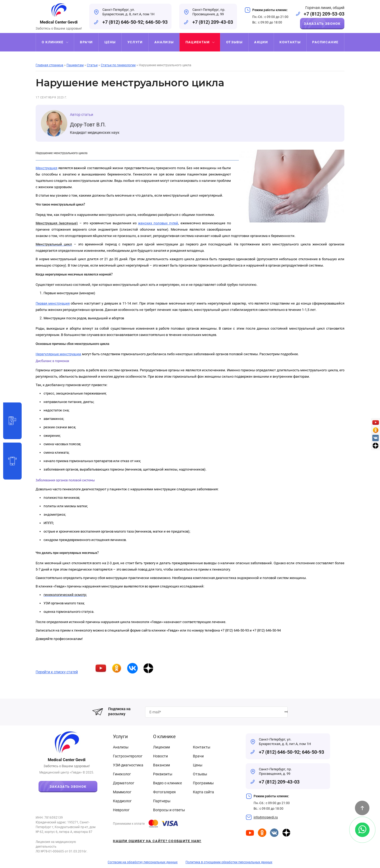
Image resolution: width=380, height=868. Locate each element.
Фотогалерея (164, 792)
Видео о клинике (167, 783)
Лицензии (161, 747)
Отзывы (200, 774)
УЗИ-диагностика (128, 765)
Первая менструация (53, 303)
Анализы (121, 747)
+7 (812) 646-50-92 (123, 22)
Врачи (198, 756)
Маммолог (122, 792)
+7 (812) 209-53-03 (324, 14)
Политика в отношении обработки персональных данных (229, 862)
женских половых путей (158, 223)
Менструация (46, 168)
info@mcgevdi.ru (266, 817)
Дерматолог (124, 783)
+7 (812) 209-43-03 (213, 22)
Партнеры (162, 801)
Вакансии (161, 765)
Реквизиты (163, 774)
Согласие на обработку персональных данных (143, 862)
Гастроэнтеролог (128, 756)
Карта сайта (203, 792)
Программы (203, 783)
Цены (198, 765)
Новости (160, 756)
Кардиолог (122, 801)
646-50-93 (156, 22)
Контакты (202, 747)
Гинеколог (122, 774)
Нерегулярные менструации (58, 354)
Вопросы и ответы (169, 810)
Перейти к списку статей (57, 672)
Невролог (121, 810)
